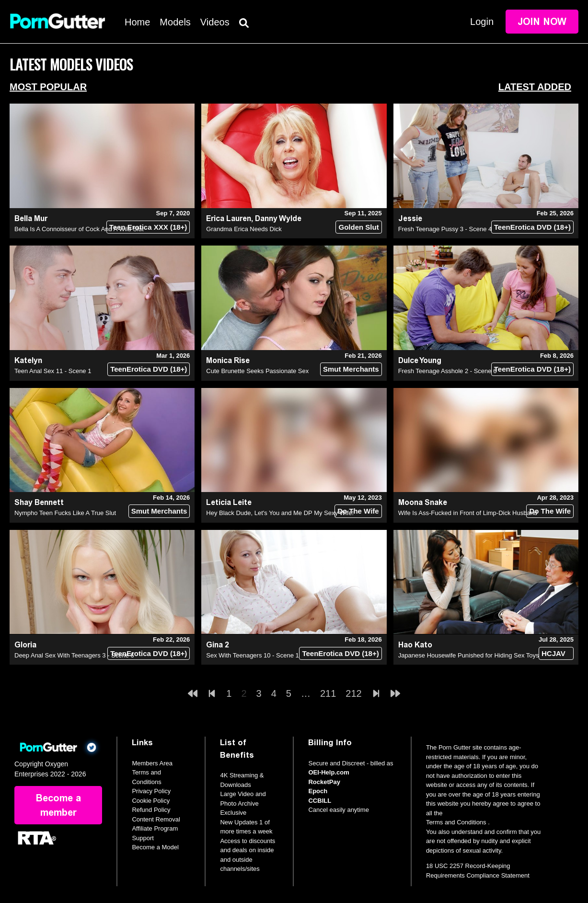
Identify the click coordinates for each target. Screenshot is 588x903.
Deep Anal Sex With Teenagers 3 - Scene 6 (74, 655)
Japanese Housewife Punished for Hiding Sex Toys (469, 655)
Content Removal (156, 819)
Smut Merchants (351, 369)
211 (328, 693)
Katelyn (28, 360)
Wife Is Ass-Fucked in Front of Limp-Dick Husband (468, 513)
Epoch (318, 791)
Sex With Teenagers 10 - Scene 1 (252, 655)
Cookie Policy (151, 801)
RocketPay (324, 782)
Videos (215, 22)
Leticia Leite (229, 502)
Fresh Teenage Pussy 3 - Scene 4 (445, 229)
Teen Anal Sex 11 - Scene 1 (53, 371)
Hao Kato (415, 645)
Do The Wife (358, 511)
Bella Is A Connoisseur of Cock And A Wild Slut (79, 229)
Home (137, 22)
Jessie (410, 218)
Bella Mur (31, 218)
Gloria (25, 645)
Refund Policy (151, 810)
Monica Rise (228, 360)
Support (143, 838)
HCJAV (553, 653)
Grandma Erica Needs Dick (244, 229)
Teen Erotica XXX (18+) (148, 227)
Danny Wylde (278, 218)
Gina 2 (218, 645)
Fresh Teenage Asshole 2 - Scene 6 (448, 371)
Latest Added (535, 87)
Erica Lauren (229, 218)
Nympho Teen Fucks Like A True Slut (65, 513)
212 (353, 693)
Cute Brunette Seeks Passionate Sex (257, 371)
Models (175, 22)
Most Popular (48, 87)
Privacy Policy (151, 791)
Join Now (542, 22)
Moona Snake (423, 502)
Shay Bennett (39, 502)
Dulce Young (420, 360)
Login (482, 22)
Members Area (152, 763)
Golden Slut (358, 227)
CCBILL (320, 801)
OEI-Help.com (329, 772)
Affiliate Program (155, 828)
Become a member (58, 805)
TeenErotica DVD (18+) (532, 227)
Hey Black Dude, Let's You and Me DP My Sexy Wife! (280, 513)
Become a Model (155, 847)
